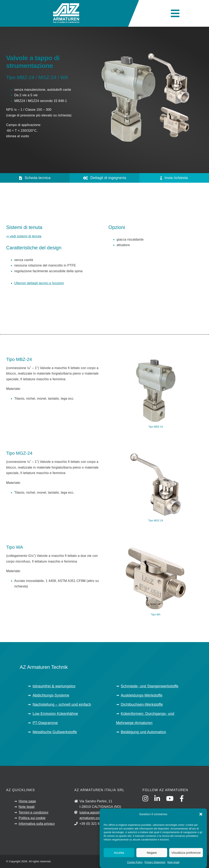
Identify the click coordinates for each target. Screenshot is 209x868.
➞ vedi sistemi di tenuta (24, 236)
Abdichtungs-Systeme (51, 695)
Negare (152, 853)
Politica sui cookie (32, 818)
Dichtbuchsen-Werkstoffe (142, 704)
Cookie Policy (135, 862)
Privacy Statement (155, 862)
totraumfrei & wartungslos (54, 686)
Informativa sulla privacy (37, 824)
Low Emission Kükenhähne (55, 714)
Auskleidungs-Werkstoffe (142, 695)
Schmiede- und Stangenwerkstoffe (150, 686)
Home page (27, 801)
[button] (201, 814)
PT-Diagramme (45, 723)
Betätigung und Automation (143, 732)
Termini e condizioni (33, 812)
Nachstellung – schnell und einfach (62, 704)
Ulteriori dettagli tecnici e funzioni (39, 283)
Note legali (173, 862)
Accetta (119, 853)
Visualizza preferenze (186, 853)
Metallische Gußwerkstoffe (55, 732)
